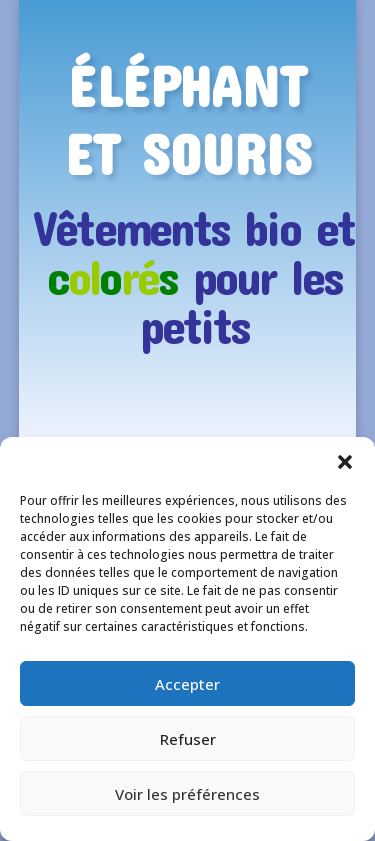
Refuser (188, 739)
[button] (345, 462)
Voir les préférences (187, 794)
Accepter (187, 684)
